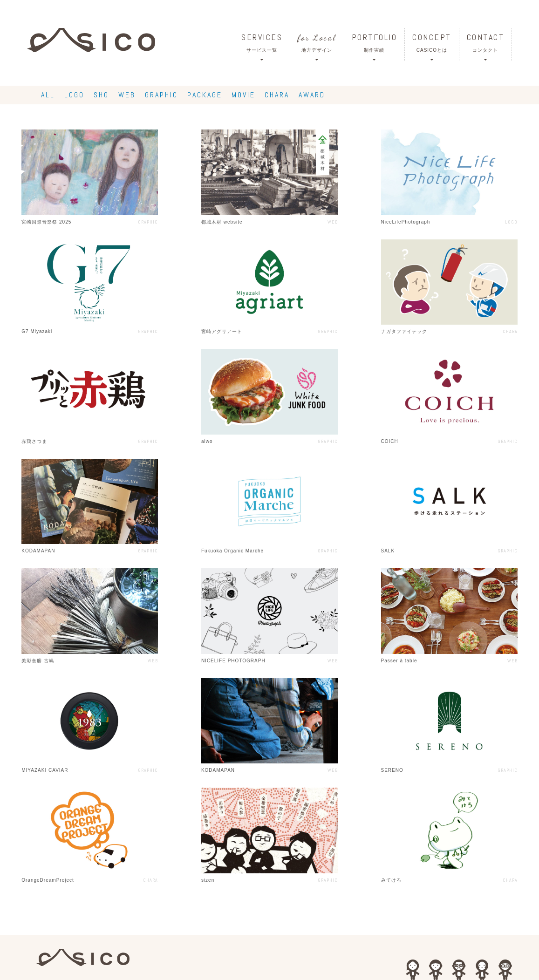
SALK (388, 551)
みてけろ (391, 880)
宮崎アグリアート (222, 331)
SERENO (392, 770)
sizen (208, 880)
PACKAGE (205, 95)
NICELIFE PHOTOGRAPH (233, 661)
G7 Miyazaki (37, 331)
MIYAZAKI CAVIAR (45, 770)
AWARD (312, 95)
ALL (48, 95)
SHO (101, 95)
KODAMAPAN (38, 551)
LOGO (74, 95)
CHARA (277, 95)
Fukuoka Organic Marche (232, 551)
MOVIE (243, 95)
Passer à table (399, 661)
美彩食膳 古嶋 (38, 661)
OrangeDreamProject (48, 880)
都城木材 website (222, 222)
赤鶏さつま (34, 441)
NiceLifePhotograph (406, 222)
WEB (127, 95)
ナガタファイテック (404, 331)
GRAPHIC (161, 95)
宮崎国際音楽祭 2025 (46, 222)
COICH (390, 441)
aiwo (207, 441)
